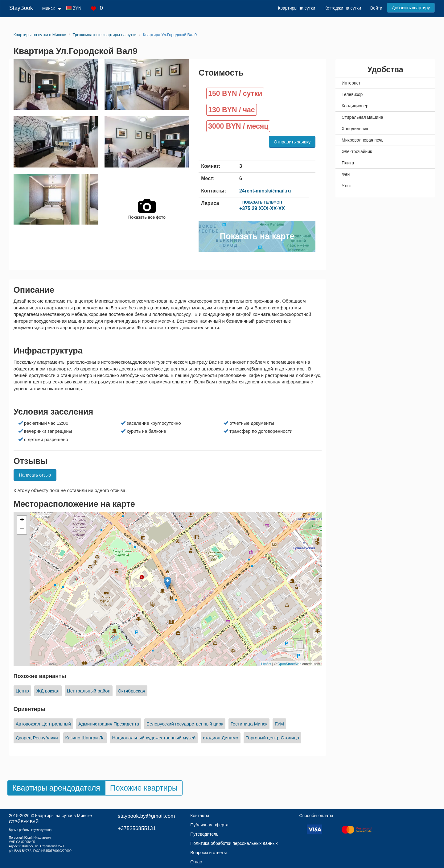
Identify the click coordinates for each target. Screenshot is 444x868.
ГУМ (279, 724)
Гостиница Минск (249, 724)
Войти (376, 8)
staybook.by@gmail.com (146, 816)
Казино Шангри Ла (85, 738)
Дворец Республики (37, 738)
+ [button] (22, 520)
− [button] (22, 530)
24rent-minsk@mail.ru (265, 191)
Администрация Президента (109, 724)
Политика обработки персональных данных (234, 843)
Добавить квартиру (411, 8)
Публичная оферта (209, 825)
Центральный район (89, 691)
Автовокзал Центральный (43, 724)
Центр (22, 691)
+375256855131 (137, 828)
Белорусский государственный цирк (185, 724)
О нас (196, 862)
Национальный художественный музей (154, 738)
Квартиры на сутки (297, 8)
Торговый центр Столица (273, 738)
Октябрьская (132, 691)
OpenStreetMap (290, 664)
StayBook (21, 8)
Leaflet (266, 664)
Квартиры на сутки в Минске (64, 816)
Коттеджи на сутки (343, 8)
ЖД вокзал (48, 691)
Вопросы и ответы (208, 853)
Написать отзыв (35, 475)
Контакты (199, 816)
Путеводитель (204, 834)
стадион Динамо (220, 738)
